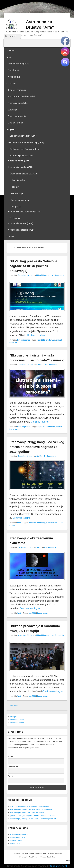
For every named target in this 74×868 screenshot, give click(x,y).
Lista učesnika (18, 180)
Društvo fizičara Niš (18, 837)
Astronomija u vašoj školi (21, 156)
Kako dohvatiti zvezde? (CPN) (22, 136)
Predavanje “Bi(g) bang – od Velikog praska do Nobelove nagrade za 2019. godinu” (37, 447)
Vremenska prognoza (18, 64)
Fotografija (16, 207)
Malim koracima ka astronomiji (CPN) (26, 142)
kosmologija (42, 523)
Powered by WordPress (28, 857)
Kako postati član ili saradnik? (22, 96)
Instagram (14, 717)
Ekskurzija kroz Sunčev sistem (24, 149)
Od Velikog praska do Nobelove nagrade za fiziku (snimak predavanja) (33, 266)
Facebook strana (17, 720)
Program (15, 187)
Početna (11, 51)
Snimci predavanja (17, 116)
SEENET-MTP (16, 840)
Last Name (13, 766)
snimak (59, 340)
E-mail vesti (14, 70)
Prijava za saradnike (18, 103)
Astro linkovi (14, 77)
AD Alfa (39, 365)
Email (11, 776)
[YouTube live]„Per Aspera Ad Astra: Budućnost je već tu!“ (34, 816)
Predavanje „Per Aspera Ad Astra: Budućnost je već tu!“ (33, 819)
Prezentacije (17, 193)
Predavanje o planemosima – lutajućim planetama (31, 809)
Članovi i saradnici (17, 90)
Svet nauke (15, 844)
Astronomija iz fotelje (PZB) (21, 230)
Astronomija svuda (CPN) (20, 167)
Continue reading (37, 335)
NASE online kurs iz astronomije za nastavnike (30, 806)
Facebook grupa (17, 723)
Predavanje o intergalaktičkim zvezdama (27, 812)
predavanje (51, 340)
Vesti (9, 57)
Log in (67, 861)
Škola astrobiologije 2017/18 (23, 174)
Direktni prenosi (24, 340)
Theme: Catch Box (48, 857)
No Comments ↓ (52, 365)
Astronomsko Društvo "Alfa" (36, 853)
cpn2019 (41, 340)
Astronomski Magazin (19, 834)
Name (11, 757)
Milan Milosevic (43, 275)
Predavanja (15, 218)
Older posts (12, 706)
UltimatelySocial (59, 866)
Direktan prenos (16, 123)
